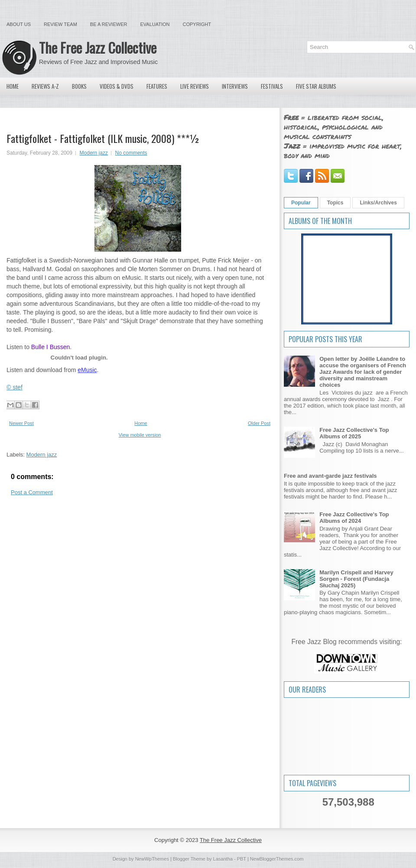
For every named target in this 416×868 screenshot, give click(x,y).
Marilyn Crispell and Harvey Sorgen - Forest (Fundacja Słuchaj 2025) (356, 579)
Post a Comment (32, 492)
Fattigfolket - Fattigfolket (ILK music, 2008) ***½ (103, 138)
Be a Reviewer (109, 24)
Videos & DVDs (117, 86)
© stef (15, 387)
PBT (242, 859)
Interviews (235, 86)
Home (13, 86)
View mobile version (140, 435)
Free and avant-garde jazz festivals (330, 476)
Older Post (259, 423)
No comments (131, 153)
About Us (19, 24)
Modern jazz (94, 153)
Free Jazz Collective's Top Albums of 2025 (354, 433)
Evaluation (155, 24)
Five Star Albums (316, 86)
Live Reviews (195, 86)
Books (79, 86)
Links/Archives (378, 203)
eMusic (87, 370)
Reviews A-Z (45, 86)
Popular (301, 203)
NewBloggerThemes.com (277, 859)
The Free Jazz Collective (98, 47)
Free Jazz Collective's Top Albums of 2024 (354, 518)
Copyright (197, 24)
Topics (335, 203)
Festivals (272, 86)
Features (157, 86)
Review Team (60, 24)
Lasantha (223, 859)
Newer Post (21, 423)
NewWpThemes (152, 859)
